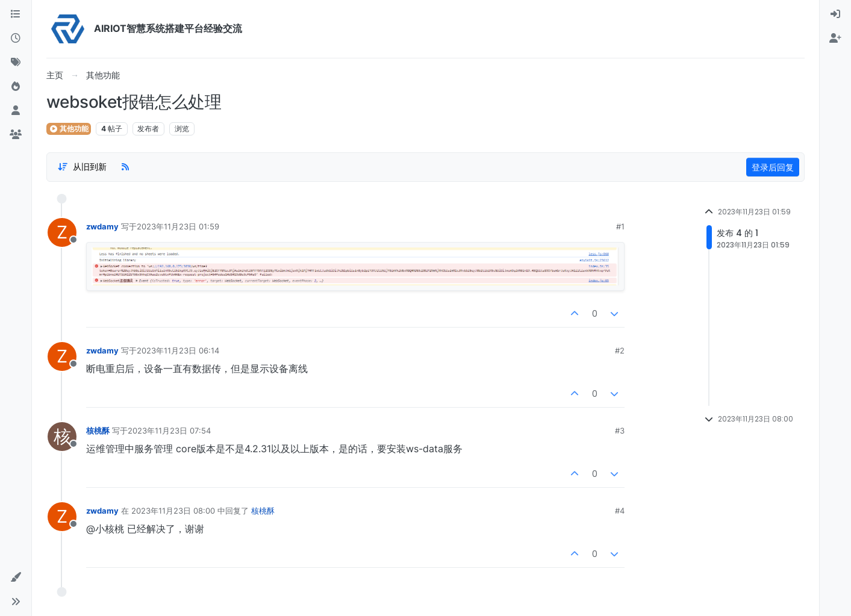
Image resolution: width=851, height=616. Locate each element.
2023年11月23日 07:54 (169, 431)
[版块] (16, 14)
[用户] (16, 111)
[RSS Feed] (125, 167)
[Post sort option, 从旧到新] (82, 167)
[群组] (16, 135)
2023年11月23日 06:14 (178, 350)
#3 (620, 431)
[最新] (16, 39)
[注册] (835, 39)
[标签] (16, 63)
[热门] (16, 87)
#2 (620, 350)
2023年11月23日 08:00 (173, 511)
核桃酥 (98, 431)
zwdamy (102, 226)
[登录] (835, 14)
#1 (620, 226)
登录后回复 (773, 167)
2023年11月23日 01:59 (178, 226)
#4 (620, 511)
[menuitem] (835, 14)
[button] (16, 577)
